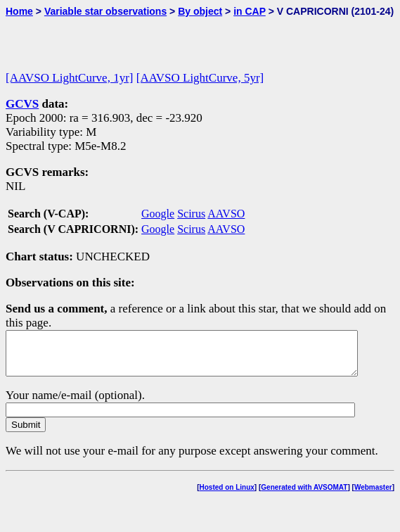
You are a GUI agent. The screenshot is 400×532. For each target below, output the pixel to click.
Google (158, 214)
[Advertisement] (170, 38)
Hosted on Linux (227, 496)
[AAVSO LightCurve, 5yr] (200, 78)
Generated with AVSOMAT (304, 496)
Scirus (191, 214)
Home (19, 11)
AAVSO (226, 214)
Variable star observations (105, 11)
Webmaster (373, 496)
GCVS (22, 104)
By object (200, 11)
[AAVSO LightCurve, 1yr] (69, 78)
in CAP (250, 11)
